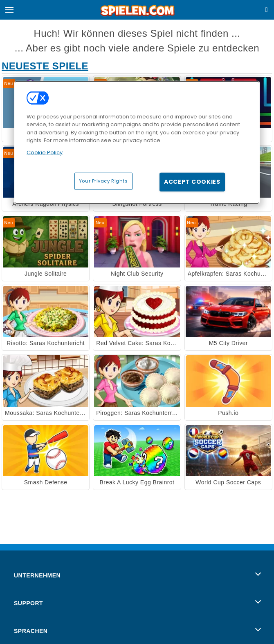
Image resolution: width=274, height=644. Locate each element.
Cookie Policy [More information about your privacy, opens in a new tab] (45, 152)
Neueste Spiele (45, 66)
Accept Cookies (192, 182)
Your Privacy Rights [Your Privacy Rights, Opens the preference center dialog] (103, 181)
